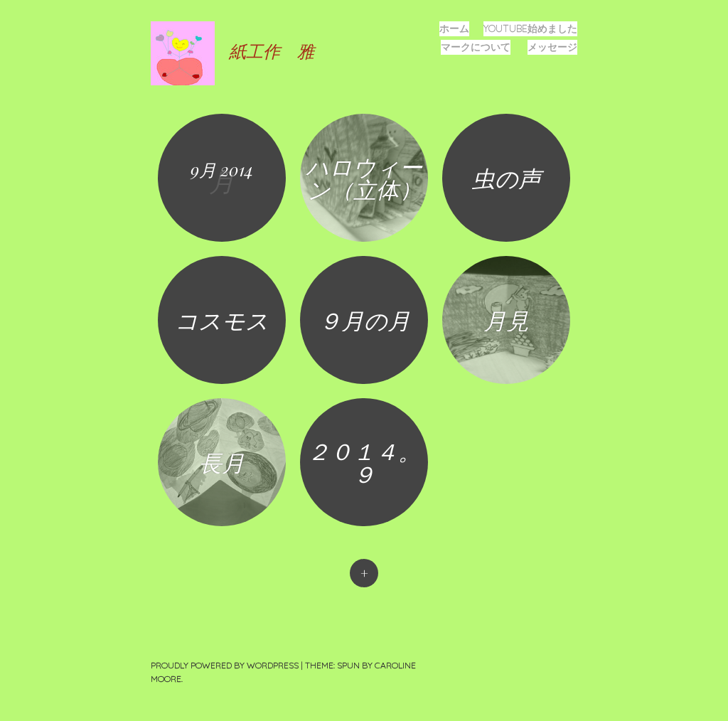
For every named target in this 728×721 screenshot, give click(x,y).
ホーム (454, 28)
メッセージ (552, 47)
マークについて (476, 47)
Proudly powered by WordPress (225, 665)
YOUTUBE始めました (530, 28)
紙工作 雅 (272, 50)
